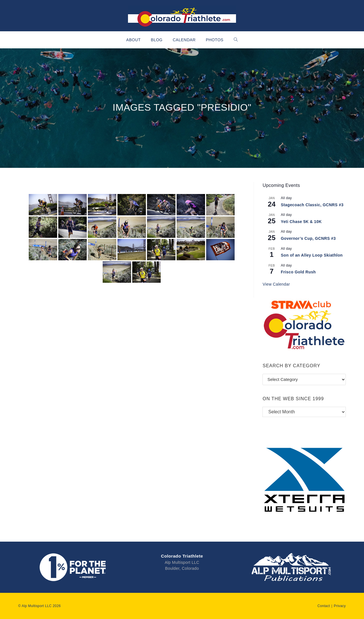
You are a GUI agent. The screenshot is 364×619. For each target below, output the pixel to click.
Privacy (340, 605)
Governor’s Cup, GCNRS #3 (308, 238)
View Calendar (276, 284)
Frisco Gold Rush (298, 272)
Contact (324, 605)
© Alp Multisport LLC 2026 (40, 605)
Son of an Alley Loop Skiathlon (312, 255)
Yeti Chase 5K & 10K (301, 222)
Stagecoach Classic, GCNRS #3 (312, 205)
